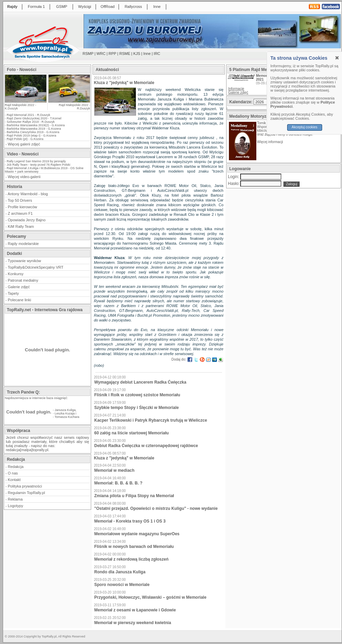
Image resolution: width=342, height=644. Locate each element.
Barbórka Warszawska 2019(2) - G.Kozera (36, 125)
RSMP (88, 54)
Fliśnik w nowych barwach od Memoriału (134, 547)
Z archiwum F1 (20, 213)
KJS (137, 54)
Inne (157, 7)
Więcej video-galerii (24, 177)
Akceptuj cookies (304, 127)
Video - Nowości (23, 154)
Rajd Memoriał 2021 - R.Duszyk (29, 115)
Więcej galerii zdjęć (24, 144)
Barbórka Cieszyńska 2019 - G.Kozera (33, 132)
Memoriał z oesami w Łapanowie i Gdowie (135, 610)
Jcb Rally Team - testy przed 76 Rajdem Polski (39, 165)
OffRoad (108, 7)
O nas (13, 473)
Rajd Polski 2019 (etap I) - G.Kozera (32, 136)
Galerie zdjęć (19, 287)
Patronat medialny (23, 280)
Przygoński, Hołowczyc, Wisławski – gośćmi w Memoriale (150, 597)
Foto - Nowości (22, 70)
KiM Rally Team (21, 226)
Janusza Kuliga (65, 410)
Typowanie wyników (25, 261)
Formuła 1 (36, 7)
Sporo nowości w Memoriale (122, 585)
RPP (112, 54)
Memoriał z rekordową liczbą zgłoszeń (131, 559)
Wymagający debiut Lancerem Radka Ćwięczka (140, 382)
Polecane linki (20, 300)
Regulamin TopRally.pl (26, 493)
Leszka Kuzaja (65, 413)
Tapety (13, 293)
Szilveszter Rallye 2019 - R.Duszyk (31, 122)
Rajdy (12, 7)
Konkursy (16, 274)
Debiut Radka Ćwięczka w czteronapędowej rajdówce (146, 446)
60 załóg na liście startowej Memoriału (131, 433)
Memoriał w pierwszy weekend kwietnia (133, 623)
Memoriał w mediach (114, 470)
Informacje (236, 89)
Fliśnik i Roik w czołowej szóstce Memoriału (137, 395)
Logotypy (16, 506)
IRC (157, 54)
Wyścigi (85, 7)
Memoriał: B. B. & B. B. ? (118, 483)
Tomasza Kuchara (67, 417)
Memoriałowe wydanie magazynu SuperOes (137, 534)
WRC (101, 54)
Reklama (15, 499)
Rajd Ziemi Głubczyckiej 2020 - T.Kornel (34, 118)
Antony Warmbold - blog (28, 194)
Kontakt (14, 480)
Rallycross (133, 7)
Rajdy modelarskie (23, 244)
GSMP (62, 7)
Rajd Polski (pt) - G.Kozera (25, 139)
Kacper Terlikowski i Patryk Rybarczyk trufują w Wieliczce (151, 420)
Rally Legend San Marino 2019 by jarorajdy (36, 161)
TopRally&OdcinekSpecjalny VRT (36, 267)
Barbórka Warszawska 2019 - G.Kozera (34, 129)
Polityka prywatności (25, 486)
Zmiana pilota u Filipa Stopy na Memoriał (134, 496)
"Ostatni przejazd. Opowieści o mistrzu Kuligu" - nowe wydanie (156, 508)
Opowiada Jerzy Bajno (27, 220)
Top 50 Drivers (20, 200)
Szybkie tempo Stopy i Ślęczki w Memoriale (137, 408)
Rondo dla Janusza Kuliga (120, 572)
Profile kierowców (23, 207)
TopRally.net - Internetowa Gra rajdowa (45, 310)
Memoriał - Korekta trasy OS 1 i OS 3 (130, 521)
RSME (125, 54)
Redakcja (16, 467)
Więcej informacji (270, 142)
